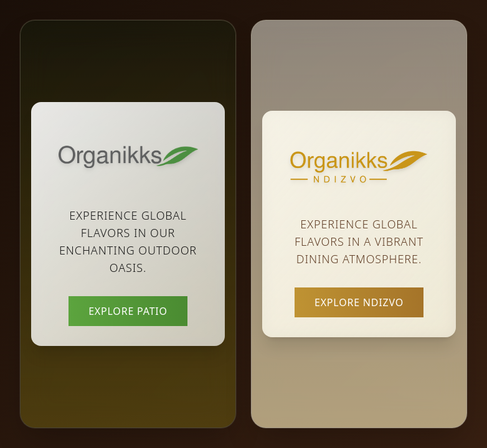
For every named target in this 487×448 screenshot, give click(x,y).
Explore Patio (128, 311)
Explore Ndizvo (359, 302)
